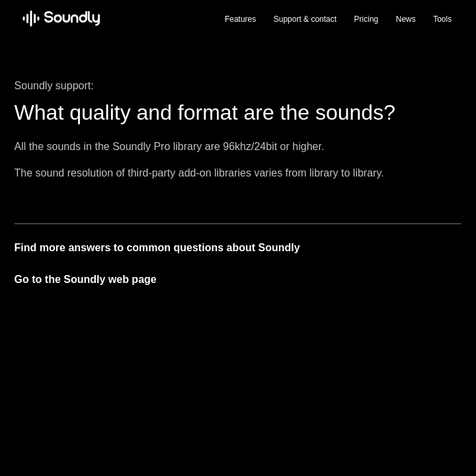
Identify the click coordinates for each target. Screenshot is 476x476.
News (406, 19)
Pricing (367, 19)
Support (305, 19)
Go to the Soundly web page (86, 279)
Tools (442, 19)
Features (240, 19)
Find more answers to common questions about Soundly (157, 248)
